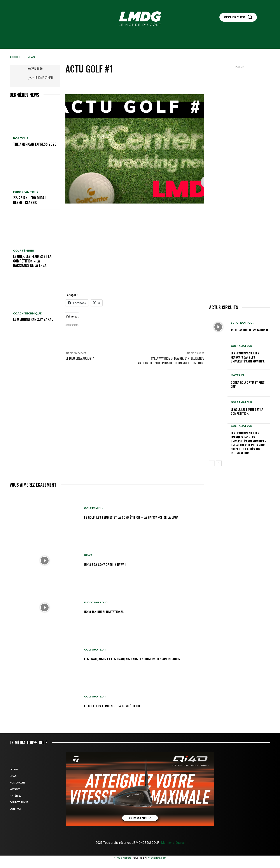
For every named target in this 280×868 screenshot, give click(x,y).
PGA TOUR (21, 138)
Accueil (15, 57)
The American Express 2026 (35, 144)
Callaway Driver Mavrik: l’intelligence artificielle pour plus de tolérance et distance (171, 360)
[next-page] (219, 463)
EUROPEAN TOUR (26, 192)
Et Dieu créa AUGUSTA (80, 358)
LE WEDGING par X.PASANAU (33, 319)
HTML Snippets (122, 858)
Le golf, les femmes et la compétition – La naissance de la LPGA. (32, 261)
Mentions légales (173, 843)
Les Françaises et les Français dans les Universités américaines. (134, 658)
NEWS (31, 57)
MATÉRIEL (238, 375)
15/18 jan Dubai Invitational (111, 611)
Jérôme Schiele (44, 77)
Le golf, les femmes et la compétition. (121, 705)
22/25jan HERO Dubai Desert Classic (29, 200)
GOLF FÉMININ (24, 251)
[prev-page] (212, 463)
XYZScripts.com (157, 858)
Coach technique (27, 314)
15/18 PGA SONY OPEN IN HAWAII (112, 564)
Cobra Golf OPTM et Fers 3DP (248, 384)
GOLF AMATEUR (96, 647)
